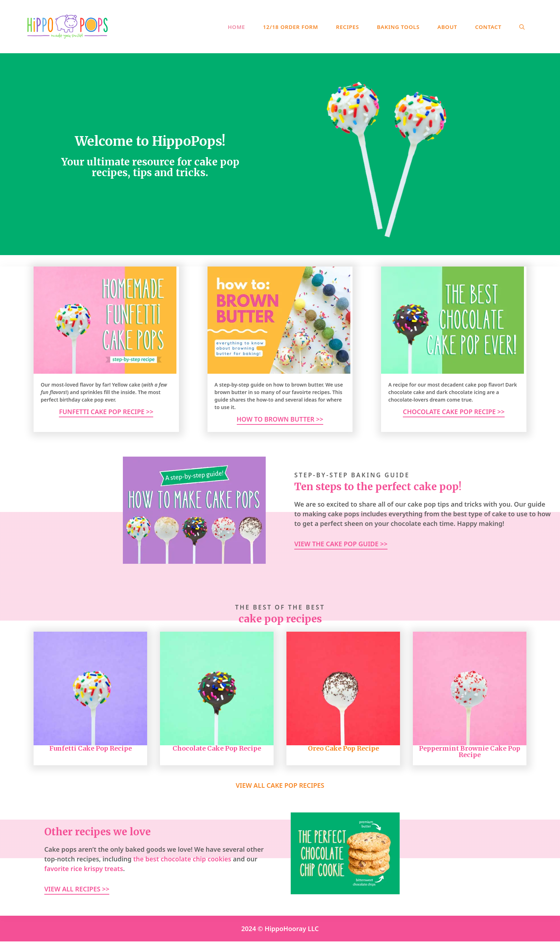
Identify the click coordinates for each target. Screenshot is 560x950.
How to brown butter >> (280, 419)
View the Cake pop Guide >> (341, 544)
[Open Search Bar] (522, 27)
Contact (488, 27)
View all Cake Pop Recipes (280, 786)
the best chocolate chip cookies (182, 859)
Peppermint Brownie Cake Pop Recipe (470, 752)
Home (237, 27)
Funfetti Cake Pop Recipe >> (106, 412)
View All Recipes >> (77, 889)
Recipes (347, 27)
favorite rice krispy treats (84, 869)
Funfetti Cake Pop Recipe (91, 748)
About (447, 27)
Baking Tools (398, 27)
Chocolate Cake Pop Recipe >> (454, 412)
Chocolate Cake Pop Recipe (217, 748)
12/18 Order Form (291, 27)
